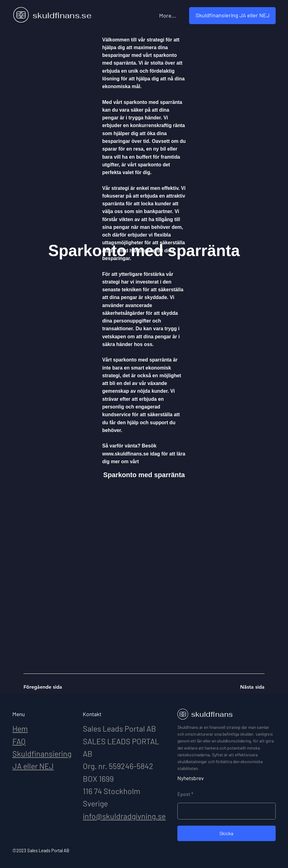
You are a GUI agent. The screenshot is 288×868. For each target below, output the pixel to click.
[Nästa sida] (243, 687)
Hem (20, 729)
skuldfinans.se (62, 15)
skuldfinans (212, 714)
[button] (232, 16)
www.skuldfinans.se (125, 454)
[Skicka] (227, 833)
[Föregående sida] (45, 687)
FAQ (19, 741)
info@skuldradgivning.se (124, 816)
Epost (184, 794)
